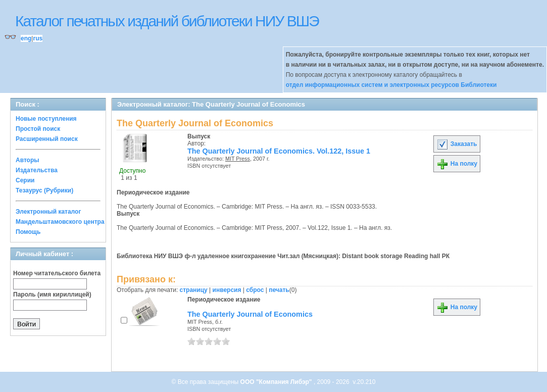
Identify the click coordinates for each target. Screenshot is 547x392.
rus (38, 38)
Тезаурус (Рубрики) (44, 190)
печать (279, 290)
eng (26, 38)
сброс (255, 290)
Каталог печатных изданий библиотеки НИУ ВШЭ (167, 21)
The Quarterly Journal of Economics (250, 314)
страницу (194, 290)
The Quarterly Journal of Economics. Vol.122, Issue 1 (279, 151)
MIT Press (238, 159)
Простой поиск (38, 129)
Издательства (37, 170)
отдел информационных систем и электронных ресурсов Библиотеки (391, 85)
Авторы (28, 160)
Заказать (457, 144)
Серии (25, 180)
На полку (457, 164)
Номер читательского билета (57, 273)
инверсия (227, 290)
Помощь (28, 232)
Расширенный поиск (47, 139)
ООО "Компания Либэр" (277, 382)
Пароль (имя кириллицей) (52, 295)
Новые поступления (46, 119)
